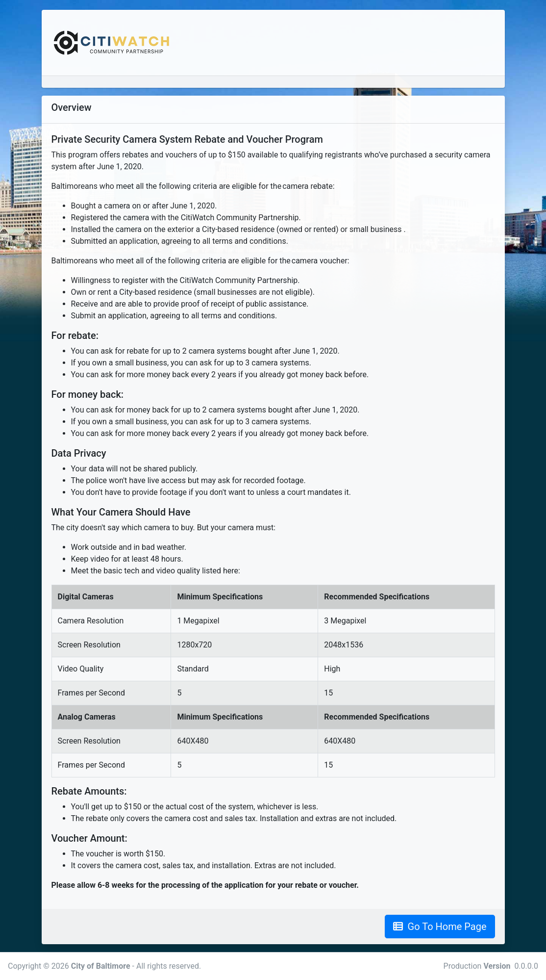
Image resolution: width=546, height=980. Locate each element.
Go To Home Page (440, 927)
